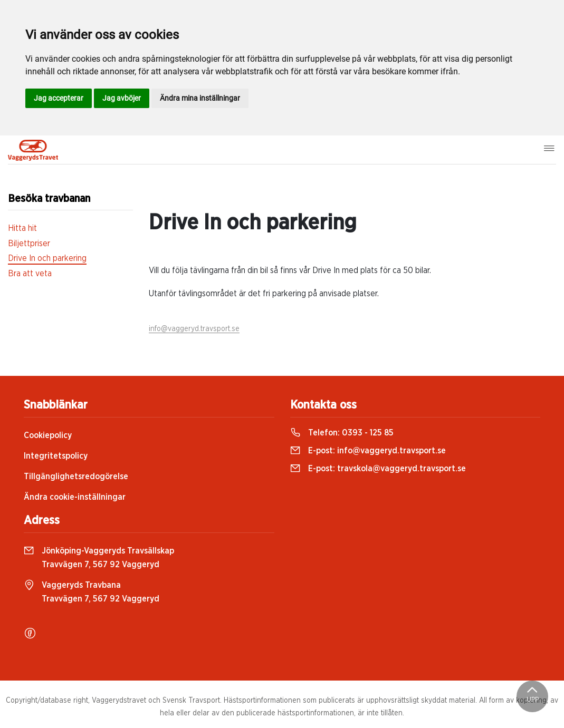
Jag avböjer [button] (122, 98)
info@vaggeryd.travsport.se (194, 329)
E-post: (368, 451)
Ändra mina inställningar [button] (200, 98)
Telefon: (342, 433)
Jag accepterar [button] (59, 98)
